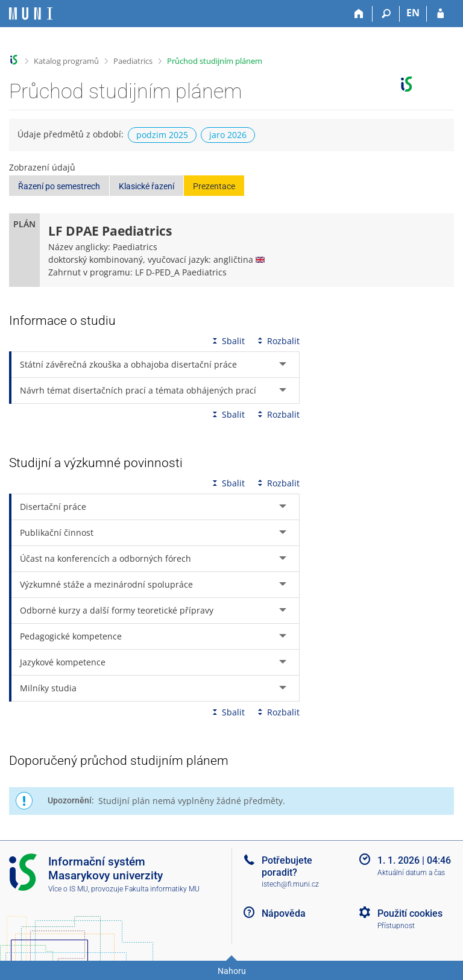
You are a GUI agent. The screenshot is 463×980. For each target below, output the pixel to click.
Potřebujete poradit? (287, 866)
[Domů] (359, 14)
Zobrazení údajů (42, 167)
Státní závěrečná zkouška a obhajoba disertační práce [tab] (128, 364)
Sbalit (227, 341)
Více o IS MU (68, 889)
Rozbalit (277, 341)
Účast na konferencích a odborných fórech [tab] (106, 558)
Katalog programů (66, 61)
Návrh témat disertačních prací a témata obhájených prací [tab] (138, 390)
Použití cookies (410, 913)
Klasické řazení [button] (146, 186)
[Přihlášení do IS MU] (440, 14)
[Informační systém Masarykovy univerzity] (31, 14)
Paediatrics (133, 61)
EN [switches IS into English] (413, 13)
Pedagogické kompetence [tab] (71, 636)
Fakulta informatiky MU (162, 889)
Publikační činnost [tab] (57, 532)
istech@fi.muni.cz (290, 884)
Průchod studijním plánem (215, 61)
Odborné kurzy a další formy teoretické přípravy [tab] (117, 610)
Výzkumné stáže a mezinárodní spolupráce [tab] (106, 584)
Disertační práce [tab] (53, 507)
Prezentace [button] (214, 186)
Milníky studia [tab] (48, 688)
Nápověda (284, 913)
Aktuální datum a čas (411, 873)
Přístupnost (396, 926)
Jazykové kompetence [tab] (63, 662)
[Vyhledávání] (386, 14)
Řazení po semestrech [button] (59, 186)
